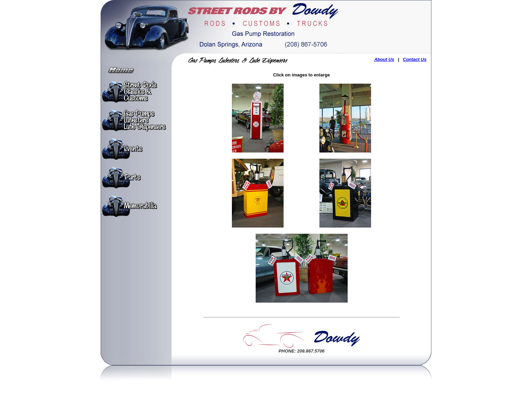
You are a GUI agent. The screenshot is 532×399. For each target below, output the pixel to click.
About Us (384, 59)
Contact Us (415, 59)
